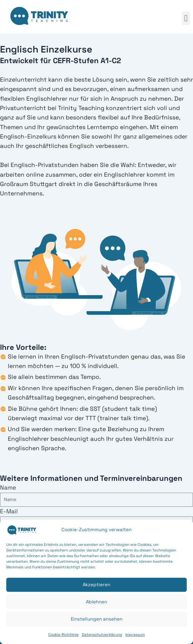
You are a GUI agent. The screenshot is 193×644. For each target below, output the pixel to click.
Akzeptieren (96, 584)
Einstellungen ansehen (97, 619)
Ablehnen (96, 602)
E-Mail (9, 511)
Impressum (135, 635)
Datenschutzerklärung (102, 635)
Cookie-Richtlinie (63, 635)
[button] (186, 18)
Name (8, 488)
